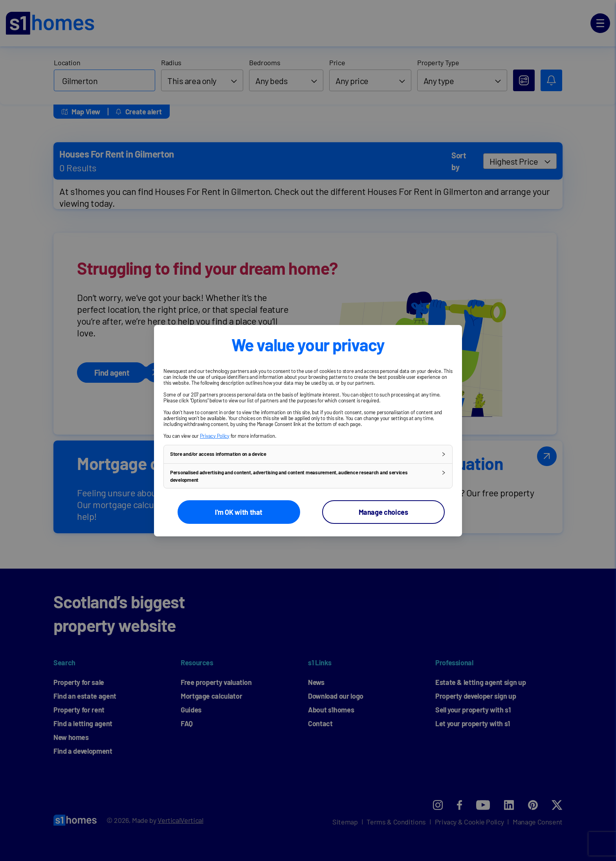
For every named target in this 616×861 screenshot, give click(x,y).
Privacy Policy (215, 435)
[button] (308, 454)
